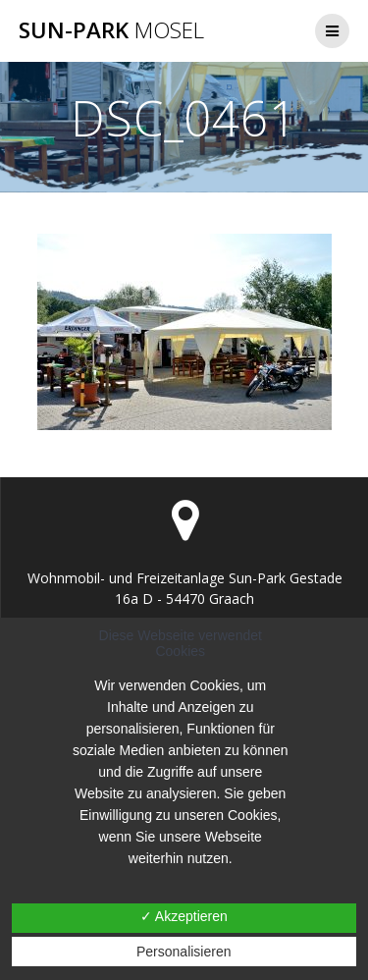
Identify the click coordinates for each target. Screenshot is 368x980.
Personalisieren (184, 952)
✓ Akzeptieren (184, 916)
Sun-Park (111, 30)
